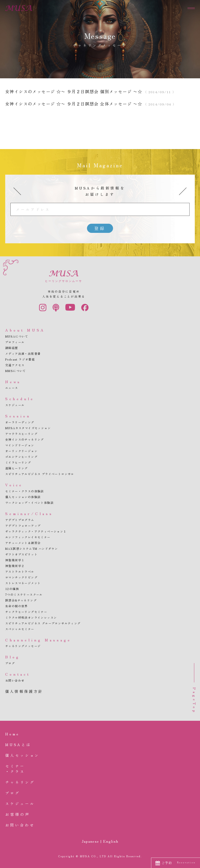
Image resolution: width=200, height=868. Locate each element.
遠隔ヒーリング (17, 468)
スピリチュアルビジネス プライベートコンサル (40, 474)
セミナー (100, 769)
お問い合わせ (15, 680)
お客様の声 (18, 814)
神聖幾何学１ (15, 560)
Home (12, 734)
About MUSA (25, 330)
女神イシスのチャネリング (25, 439)
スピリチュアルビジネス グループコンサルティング (43, 623)
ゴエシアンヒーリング (21, 457)
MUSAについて (17, 336)
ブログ (10, 663)
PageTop (195, 701)
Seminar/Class (29, 513)
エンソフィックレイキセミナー (28, 537)
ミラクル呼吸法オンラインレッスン (31, 617)
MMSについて (16, 371)
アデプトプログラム (20, 520)
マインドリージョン (20, 445)
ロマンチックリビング (21, 577)
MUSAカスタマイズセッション (28, 428)
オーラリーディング (20, 422)
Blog (13, 657)
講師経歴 (12, 348)
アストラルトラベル (20, 571)
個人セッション (22, 755)
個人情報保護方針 (24, 691)
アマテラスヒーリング (21, 434)
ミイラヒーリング (18, 462)
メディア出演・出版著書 (23, 353)
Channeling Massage (38, 640)
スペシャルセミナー (20, 629)
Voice (14, 485)
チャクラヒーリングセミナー (26, 612)
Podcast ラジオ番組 (20, 359)
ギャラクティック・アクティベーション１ (36, 531)
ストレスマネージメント (23, 583)
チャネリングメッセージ (23, 646)
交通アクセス (15, 365)
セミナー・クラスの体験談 (25, 491)
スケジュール (15, 405)
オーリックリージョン (21, 451)
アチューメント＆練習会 (23, 543)
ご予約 (179, 863)
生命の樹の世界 (17, 606)
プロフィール (15, 342)
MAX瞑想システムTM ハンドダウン (32, 548)
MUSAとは (18, 745)
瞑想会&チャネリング (21, 600)
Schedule (20, 399)
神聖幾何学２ (15, 566)
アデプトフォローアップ (23, 525)
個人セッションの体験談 (23, 497)
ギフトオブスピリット (21, 554)
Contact (18, 674)
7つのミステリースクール (24, 594)
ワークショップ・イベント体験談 (29, 503)
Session (18, 416)
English (111, 841)
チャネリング (20, 782)
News (13, 382)
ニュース (12, 388)
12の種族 (12, 589)
